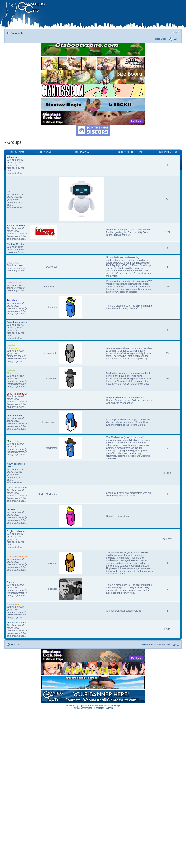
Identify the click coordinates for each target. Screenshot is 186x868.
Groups (146, 644)
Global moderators (17, 322)
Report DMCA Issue (104, 708)
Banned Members (16, 226)
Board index (18, 33)
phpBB (82, 706)
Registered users (16, 531)
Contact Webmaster (82, 708)
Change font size (176, 32)
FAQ (175, 39)
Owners (11, 509)
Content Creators (16, 244)
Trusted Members (16, 623)
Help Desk (161, 39)
